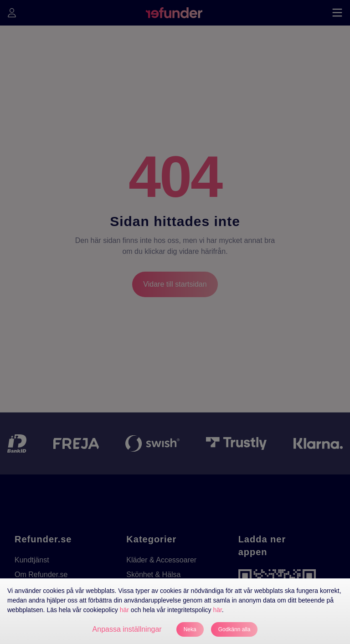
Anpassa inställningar (127, 629)
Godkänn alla (234, 629)
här (124, 610)
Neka (190, 629)
